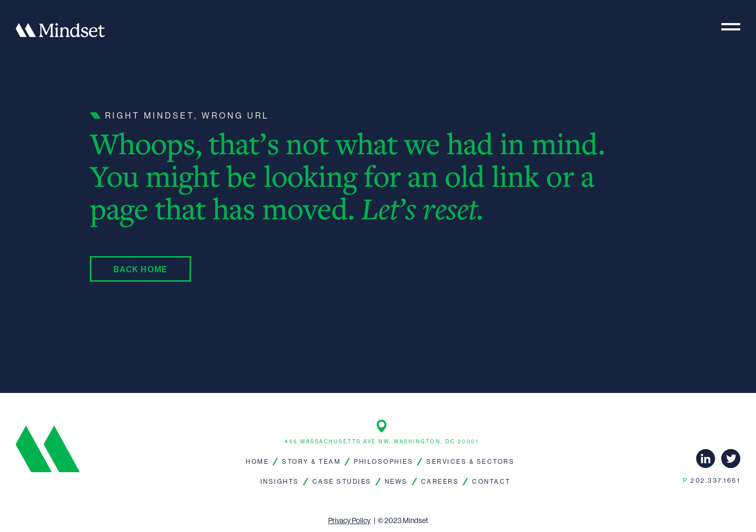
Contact (491, 481)
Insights (280, 481)
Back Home (140, 269)
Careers (440, 481)
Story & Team (311, 461)
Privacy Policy (349, 520)
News (396, 481)
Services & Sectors (470, 461)
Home (257, 461)
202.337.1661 (712, 480)
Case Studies (342, 481)
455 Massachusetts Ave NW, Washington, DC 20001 (381, 441)
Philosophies (384, 461)
